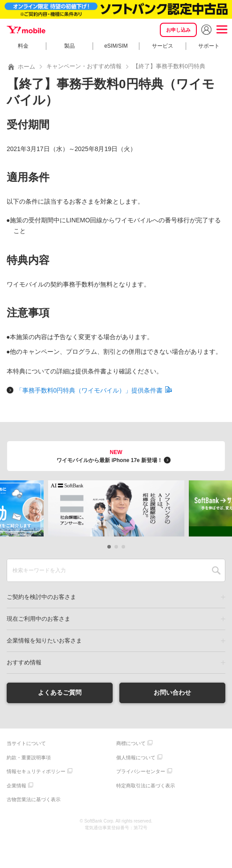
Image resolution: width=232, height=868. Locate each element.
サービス (163, 46)
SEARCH (216, 570)
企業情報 (16, 786)
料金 (23, 46)
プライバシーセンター (141, 771)
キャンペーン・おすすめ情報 (84, 66)
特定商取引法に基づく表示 (146, 786)
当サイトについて (26, 743)
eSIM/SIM (116, 46)
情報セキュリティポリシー (36, 771)
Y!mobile (27, 30)
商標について (131, 743)
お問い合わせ (172, 692)
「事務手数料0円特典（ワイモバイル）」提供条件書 (94, 390)
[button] (109, 547)
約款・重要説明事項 (29, 757)
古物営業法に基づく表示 (34, 799)
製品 (69, 46)
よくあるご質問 (60, 692)
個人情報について (136, 757)
